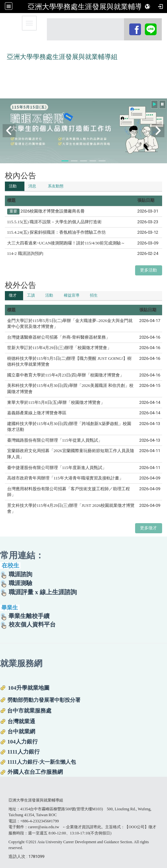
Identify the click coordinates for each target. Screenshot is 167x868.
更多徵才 (148, 528)
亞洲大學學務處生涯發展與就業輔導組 (89, 7)
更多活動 (148, 270)
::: (125, 24)
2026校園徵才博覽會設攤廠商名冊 (53, 211)
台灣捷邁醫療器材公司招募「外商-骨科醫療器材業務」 (59, 337)
